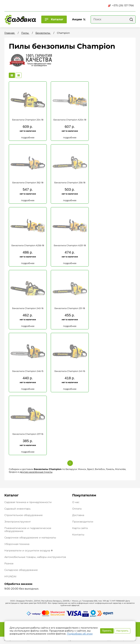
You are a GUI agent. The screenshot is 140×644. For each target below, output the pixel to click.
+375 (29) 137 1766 (121, 5)
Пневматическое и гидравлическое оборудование (28, 530)
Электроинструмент (18, 522)
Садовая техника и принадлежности (28, 502)
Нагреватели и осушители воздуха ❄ (29, 550)
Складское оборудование (21, 570)
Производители (83, 522)
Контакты (78, 535)
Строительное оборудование (24, 515)
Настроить (122, 631)
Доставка (78, 515)
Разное (9, 563)
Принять (107, 631)
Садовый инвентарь (17, 509)
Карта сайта (80, 528)
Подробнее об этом (80, 634)
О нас (76, 502)
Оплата (77, 509)
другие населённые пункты (36, 472)
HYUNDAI (10, 576)
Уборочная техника (17, 544)
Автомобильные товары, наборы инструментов (35, 557)
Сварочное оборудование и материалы (30, 538)
